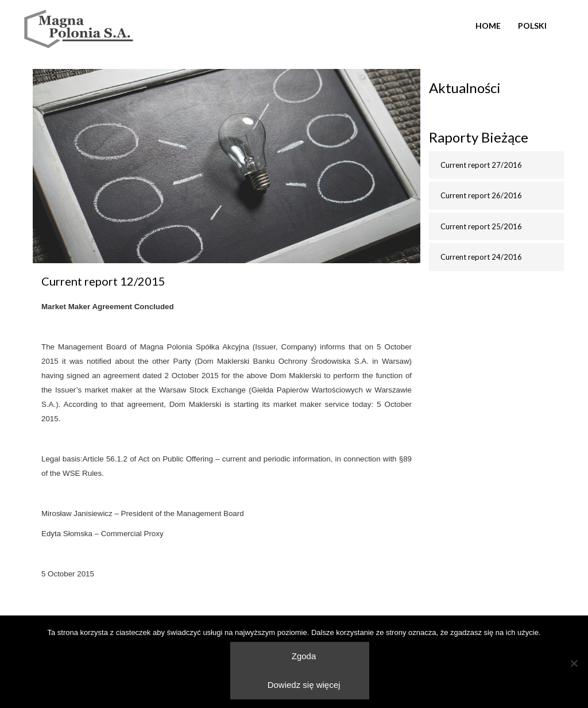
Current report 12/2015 (103, 281)
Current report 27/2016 (481, 165)
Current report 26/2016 (481, 195)
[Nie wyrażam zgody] (574, 663)
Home (488, 26)
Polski (532, 26)
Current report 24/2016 (481, 257)
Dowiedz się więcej (304, 685)
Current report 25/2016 (481, 226)
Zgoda (304, 656)
